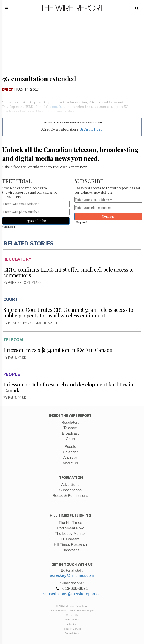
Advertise (72, 624)
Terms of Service (72, 629)
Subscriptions (72, 633)
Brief (8, 89)
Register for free (36, 221)
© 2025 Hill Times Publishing (72, 606)
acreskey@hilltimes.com (72, 575)
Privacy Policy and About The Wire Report (72, 611)
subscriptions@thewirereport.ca (72, 594)
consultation (60, 107)
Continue (108, 216)
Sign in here (91, 129)
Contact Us (72, 615)
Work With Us (72, 620)
